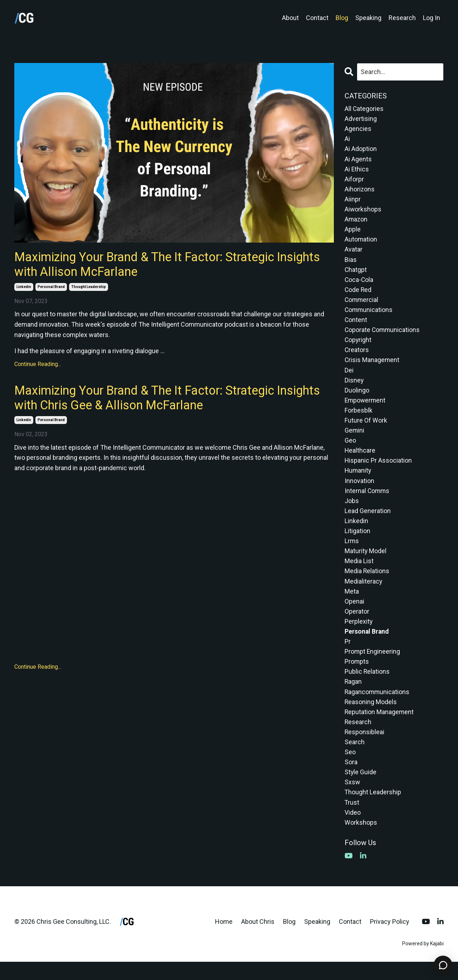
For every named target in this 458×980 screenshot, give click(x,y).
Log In (432, 18)
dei (349, 377)
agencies (358, 129)
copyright (358, 346)
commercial (362, 305)
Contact (317, 18)
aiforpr (354, 181)
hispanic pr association (378, 469)
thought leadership (89, 288)
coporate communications (383, 335)
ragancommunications (377, 706)
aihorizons (360, 191)
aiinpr (353, 202)
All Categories (364, 109)
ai (347, 140)
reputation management (379, 727)
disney (354, 387)
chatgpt (356, 274)
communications (369, 315)
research (358, 737)
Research (402, 18)
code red (358, 294)
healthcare (360, 459)
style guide (361, 789)
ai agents (358, 160)
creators (357, 356)
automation (361, 243)
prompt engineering (373, 665)
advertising (361, 119)
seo (350, 768)
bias (351, 263)
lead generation (368, 521)
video (353, 830)
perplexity (359, 634)
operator (357, 624)
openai (354, 613)
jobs (352, 510)
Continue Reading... (38, 366)
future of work (366, 428)
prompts (357, 675)
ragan (353, 696)
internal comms (367, 500)
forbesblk (359, 418)
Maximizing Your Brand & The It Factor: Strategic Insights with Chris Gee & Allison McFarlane (151, 400)
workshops (361, 840)
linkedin (24, 288)
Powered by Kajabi (423, 962)
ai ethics (357, 170)
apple (353, 232)
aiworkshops (363, 212)
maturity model (366, 562)
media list (359, 572)
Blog (342, 18)
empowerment (366, 407)
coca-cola (359, 284)
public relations (367, 686)
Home (224, 940)
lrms (352, 552)
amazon (356, 222)
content (356, 325)
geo (350, 449)
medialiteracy (364, 593)
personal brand (51, 288)
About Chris (258, 940)
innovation (359, 490)
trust (352, 820)
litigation (357, 542)
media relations (367, 583)
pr (348, 655)
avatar (354, 253)
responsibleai (365, 748)
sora (351, 778)
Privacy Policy (390, 940)
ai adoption (361, 150)
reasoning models (371, 716)
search (355, 758)
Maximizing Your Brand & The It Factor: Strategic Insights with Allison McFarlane (151, 265)
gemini (355, 438)
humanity (358, 480)
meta (352, 603)
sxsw (352, 799)
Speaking (368, 18)
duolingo (357, 397)
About (290, 18)
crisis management (372, 366)
